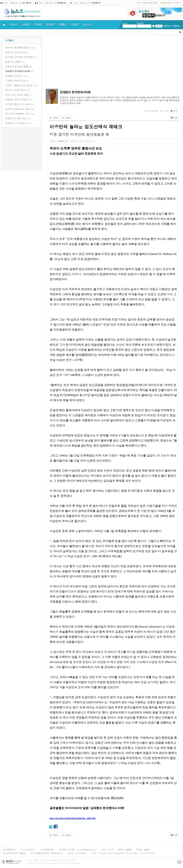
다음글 (66, 118)
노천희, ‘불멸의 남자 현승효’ (19, 85)
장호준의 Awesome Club (17, 109)
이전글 (54, 118)
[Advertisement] (21, 150)
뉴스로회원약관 (47, 850)
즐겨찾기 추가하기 (172, 3)
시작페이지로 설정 (149, 3)
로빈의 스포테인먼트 (15, 90)
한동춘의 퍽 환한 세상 (16, 118)
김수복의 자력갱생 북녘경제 (19, 57)
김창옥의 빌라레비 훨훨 (17, 66)
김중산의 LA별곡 (13, 62)
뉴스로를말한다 (9, 850)
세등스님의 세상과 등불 (17, 95)
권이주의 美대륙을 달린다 (18, 47)
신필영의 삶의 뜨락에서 (17, 99)
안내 (174, 111)
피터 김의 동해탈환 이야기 (18, 113)
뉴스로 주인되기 (28, 850)
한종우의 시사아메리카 (16, 123)
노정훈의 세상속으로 (15, 80)
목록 (174, 118)
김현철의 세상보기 (14, 76)
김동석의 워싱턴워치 (15, 52)
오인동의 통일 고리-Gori (17, 104)
